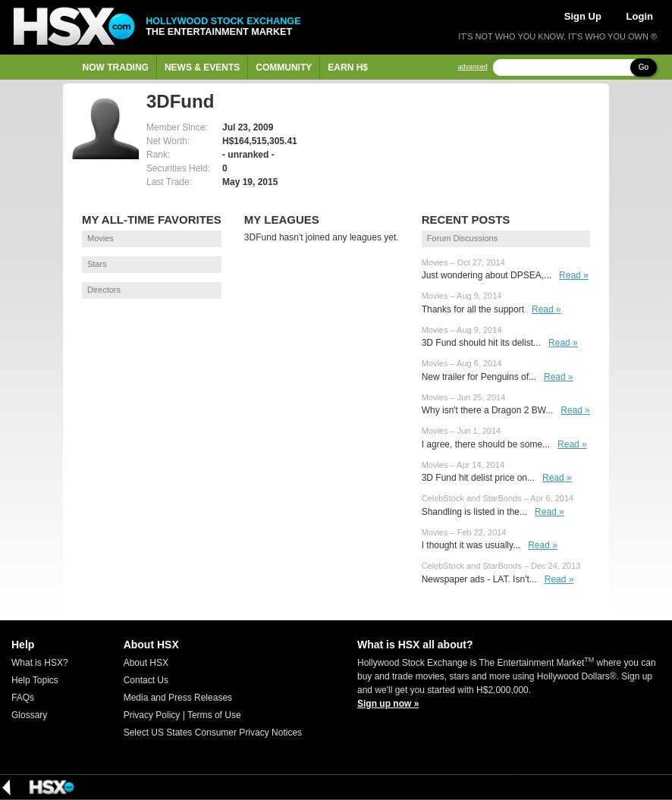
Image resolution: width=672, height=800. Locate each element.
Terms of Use (214, 715)
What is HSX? (40, 663)
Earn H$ (348, 67)
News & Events (202, 67)
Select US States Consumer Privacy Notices (213, 733)
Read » (574, 275)
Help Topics (35, 680)
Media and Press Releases (178, 698)
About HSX (146, 663)
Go (644, 67)
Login (640, 16)
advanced (473, 67)
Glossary (29, 715)
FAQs (23, 698)
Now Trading (116, 67)
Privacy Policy (152, 715)
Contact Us (146, 680)
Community (284, 67)
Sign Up (583, 16)
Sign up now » (388, 704)
